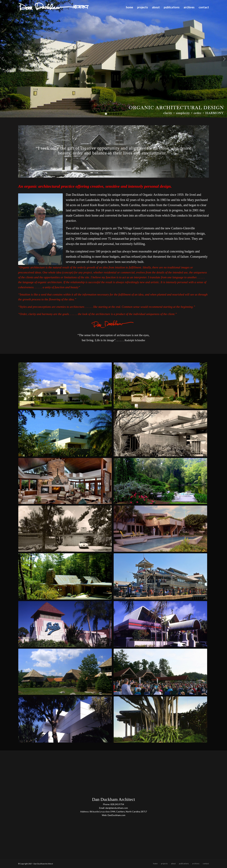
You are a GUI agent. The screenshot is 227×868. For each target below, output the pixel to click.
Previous (3, 59)
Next (224, 59)
